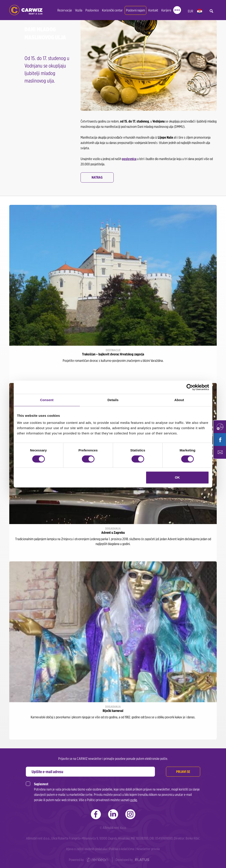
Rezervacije (65, 10)
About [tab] (179, 400)
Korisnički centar (112, 10)
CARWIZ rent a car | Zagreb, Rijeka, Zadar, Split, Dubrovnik (26, 10)
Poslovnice (92, 10)
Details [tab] (113, 400)
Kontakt (153, 10)
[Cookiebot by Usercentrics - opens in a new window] (190, 387)
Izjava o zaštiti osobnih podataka (87, 849)
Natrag (97, 177)
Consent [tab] (47, 400)
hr (200, 11)
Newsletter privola (148, 849)
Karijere (166, 10)
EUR (190, 11)
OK (177, 477)
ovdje (134, 800)
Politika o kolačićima (122, 849)
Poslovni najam (136, 10)
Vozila (79, 10)
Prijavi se (183, 772)
